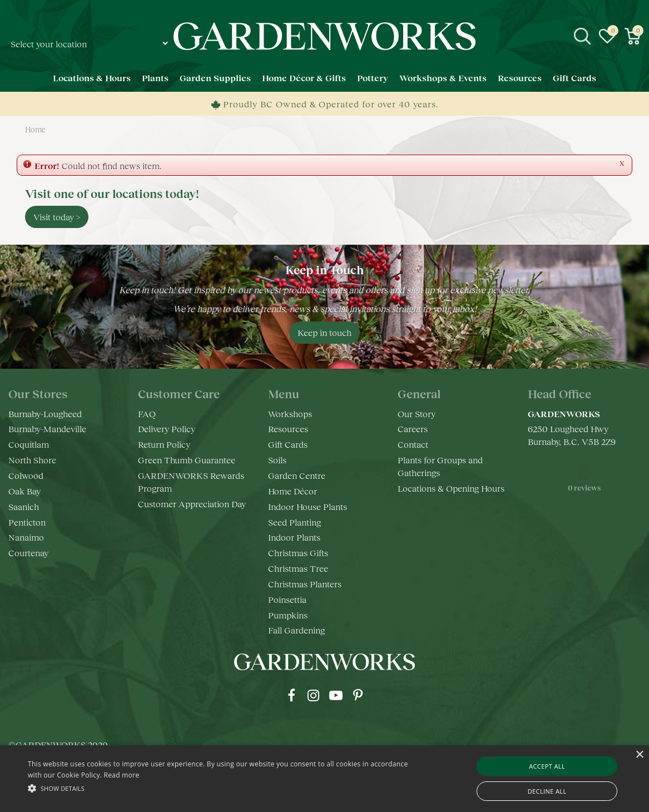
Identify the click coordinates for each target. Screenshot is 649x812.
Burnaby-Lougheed (45, 414)
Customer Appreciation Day (192, 504)
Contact (413, 444)
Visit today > (57, 217)
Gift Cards (288, 444)
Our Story (417, 414)
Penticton (27, 522)
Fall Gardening (296, 630)
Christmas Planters (305, 584)
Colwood (26, 475)
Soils (277, 460)
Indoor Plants (294, 537)
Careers (413, 429)
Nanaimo (26, 537)
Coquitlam (29, 444)
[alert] (324, 779)
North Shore (32, 460)
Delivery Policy (167, 429)
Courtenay (28, 553)
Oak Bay (24, 491)
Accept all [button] (547, 766)
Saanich (24, 506)
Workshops (290, 414)
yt (336, 695)
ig (314, 695)
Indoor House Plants (308, 506)
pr (358, 695)
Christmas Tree (298, 568)
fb (291, 695)
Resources (288, 429)
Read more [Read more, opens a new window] (122, 775)
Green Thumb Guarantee (187, 460)
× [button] (639, 755)
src (582, 36)
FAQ (147, 414)
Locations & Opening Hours (451, 488)
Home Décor (293, 491)
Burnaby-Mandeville (47, 429)
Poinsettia (287, 599)
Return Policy (164, 444)
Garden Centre (297, 475)
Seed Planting (294, 522)
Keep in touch (324, 332)
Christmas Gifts (298, 553)
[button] (221, 788)
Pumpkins (288, 615)
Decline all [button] (547, 791)
